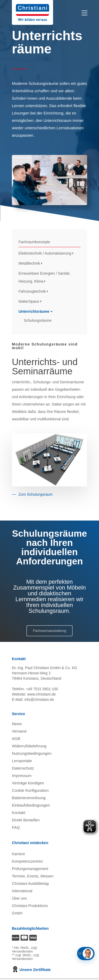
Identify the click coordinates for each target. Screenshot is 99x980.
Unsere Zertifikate (31, 970)
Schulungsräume (38, 320)
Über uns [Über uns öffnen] (19, 898)
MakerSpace (29, 301)
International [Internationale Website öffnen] (22, 891)
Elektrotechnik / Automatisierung (45, 253)
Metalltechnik (29, 263)
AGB (16, 739)
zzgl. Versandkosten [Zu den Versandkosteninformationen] (25, 950)
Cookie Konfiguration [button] (30, 790)
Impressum (22, 776)
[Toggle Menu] (85, 13)
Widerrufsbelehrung (29, 746)
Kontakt (19, 813)
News (17, 724)
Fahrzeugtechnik (32, 291)
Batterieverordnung (29, 798)
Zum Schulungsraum (36, 494)
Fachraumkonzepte (34, 242)
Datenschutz (23, 768)
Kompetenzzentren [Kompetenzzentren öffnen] (27, 861)
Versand (19, 731)
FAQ (16, 827)
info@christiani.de (39, 700)
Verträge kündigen (28, 783)
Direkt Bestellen (26, 820)
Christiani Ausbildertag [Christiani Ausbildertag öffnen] (30, 884)
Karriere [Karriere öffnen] (18, 854)
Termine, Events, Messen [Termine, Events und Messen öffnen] (33, 876)
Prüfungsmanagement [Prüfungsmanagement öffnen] (30, 869)
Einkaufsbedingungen (31, 805)
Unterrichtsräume (34, 311)
